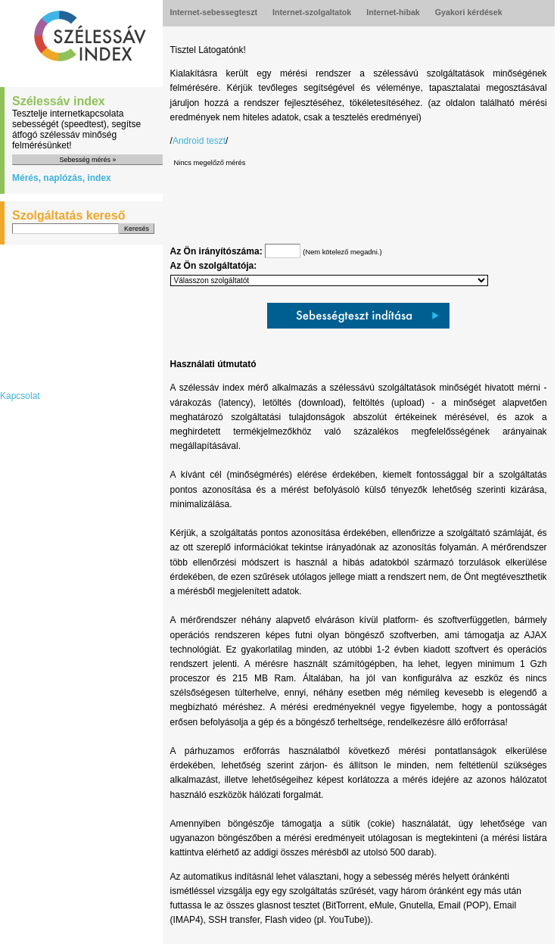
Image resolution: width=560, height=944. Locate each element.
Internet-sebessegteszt (214, 12)
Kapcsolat (20, 396)
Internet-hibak (393, 12)
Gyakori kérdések (469, 12)
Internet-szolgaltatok (312, 12)
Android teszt (199, 141)
